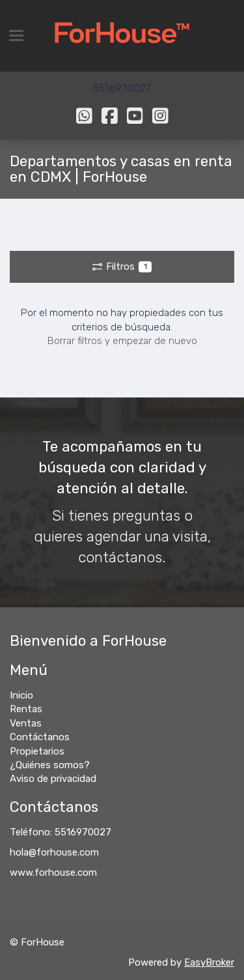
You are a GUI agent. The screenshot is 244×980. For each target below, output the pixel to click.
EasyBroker (209, 962)
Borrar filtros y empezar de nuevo (122, 341)
